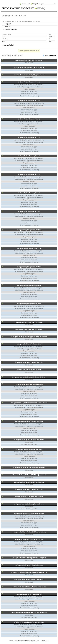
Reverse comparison (11, 29)
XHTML (44, 641)
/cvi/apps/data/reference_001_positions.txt (29, 322)
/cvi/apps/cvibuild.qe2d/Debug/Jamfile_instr (29, 497)
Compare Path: (6, 35)
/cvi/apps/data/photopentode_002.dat (29, 267)
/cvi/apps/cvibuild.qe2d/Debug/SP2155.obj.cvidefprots (29, 572)
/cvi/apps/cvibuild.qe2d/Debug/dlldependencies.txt (29, 587)
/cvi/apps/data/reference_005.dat (29, 174)
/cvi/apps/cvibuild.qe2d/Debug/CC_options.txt (29, 440)
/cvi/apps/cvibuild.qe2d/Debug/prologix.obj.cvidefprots (29, 337)
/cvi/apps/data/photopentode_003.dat (29, 285)
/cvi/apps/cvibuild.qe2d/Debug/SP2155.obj (29, 384)
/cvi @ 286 (8, 24)
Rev (50, 35)
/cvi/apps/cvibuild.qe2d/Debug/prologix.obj (29, 421)
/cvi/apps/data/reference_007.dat (29, 211)
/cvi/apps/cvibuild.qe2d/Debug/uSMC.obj (29, 449)
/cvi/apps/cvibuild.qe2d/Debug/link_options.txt (29, 504)
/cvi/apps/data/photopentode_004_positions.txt (29, 75)
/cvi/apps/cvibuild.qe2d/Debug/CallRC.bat (29, 362)
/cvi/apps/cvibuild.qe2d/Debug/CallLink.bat (29, 565)
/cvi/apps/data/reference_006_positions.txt (29, 60)
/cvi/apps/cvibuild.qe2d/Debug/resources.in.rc (29, 482)
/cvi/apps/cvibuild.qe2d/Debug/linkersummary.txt (29, 468)
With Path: (5, 39)
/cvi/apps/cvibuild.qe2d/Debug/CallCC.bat (29, 489)
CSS (48, 641)
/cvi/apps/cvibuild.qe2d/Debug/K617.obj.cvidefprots (29, 532)
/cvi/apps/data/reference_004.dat (29, 156)
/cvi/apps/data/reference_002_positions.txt (29, 329)
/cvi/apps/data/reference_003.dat (29, 137)
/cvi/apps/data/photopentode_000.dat (29, 230)
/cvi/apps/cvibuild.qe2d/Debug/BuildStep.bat (29, 579)
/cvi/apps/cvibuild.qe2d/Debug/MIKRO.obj (29, 539)
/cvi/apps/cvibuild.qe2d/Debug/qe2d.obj (29, 344)
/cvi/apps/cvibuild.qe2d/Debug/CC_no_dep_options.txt (29, 613)
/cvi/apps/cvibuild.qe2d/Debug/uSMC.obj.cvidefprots (29, 377)
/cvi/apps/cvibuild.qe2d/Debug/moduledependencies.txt (29, 403)
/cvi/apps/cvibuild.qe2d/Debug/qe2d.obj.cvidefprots (29, 558)
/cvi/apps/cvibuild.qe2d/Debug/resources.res (29, 622)
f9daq (41, 8)
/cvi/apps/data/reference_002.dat (29, 119)
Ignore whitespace (50, 55)
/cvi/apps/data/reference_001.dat (29, 101)
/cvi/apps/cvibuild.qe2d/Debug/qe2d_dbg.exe (29, 514)
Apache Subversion (30, 641)
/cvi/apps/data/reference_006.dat (29, 193)
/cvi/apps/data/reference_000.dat (29, 82)
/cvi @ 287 (8, 27)
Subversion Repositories (18, 8)
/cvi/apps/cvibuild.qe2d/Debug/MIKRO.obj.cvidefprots (29, 475)
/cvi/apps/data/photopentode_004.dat (29, 304)
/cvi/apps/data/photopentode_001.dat (29, 248)
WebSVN (17, 641)
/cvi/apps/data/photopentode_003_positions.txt (29, 68)
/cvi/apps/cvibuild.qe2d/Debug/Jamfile (29, 370)
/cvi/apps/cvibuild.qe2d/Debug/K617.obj (29, 594)
